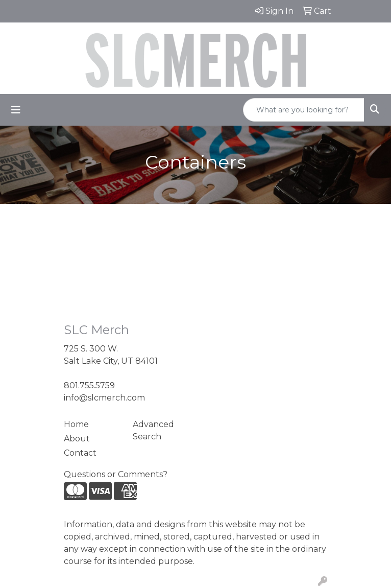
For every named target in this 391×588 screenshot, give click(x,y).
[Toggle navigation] (16, 110)
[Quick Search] (304, 110)
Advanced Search (153, 430)
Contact (80, 453)
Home (76, 424)
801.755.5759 (89, 385)
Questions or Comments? (116, 474)
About (77, 439)
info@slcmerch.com (104, 398)
